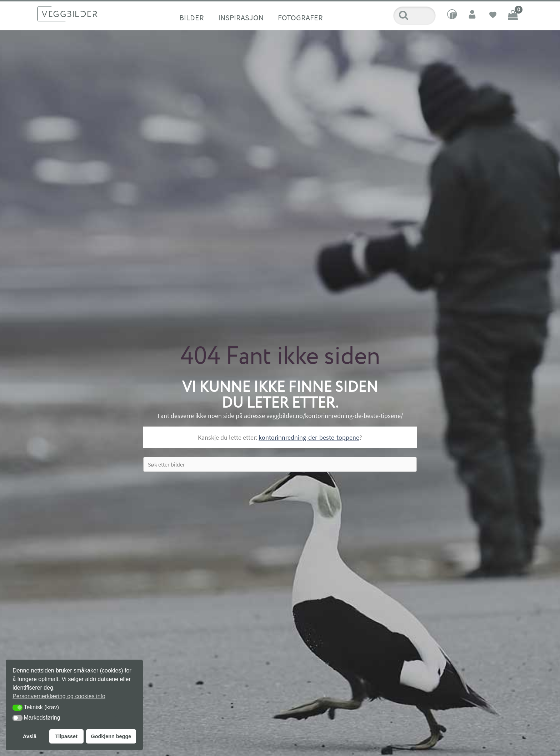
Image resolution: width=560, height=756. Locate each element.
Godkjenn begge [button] (111, 736)
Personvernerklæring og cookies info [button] (59, 696)
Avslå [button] (30, 736)
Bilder (192, 17)
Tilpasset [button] (66, 736)
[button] (17, 708)
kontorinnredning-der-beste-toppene (309, 437)
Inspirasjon (241, 17)
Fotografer (300, 17)
